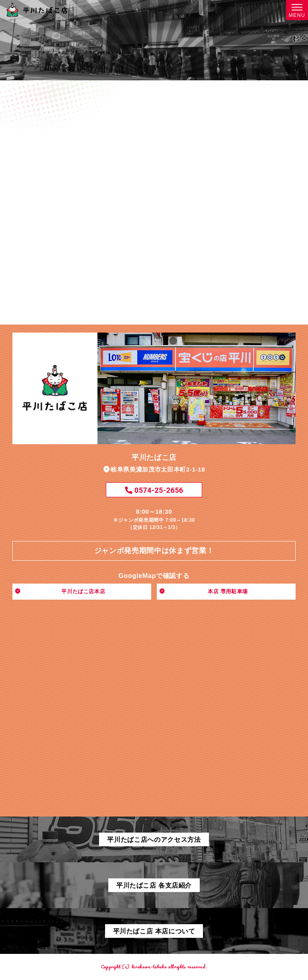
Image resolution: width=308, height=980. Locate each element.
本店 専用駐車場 (228, 591)
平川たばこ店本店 (83, 591)
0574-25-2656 (154, 490)
